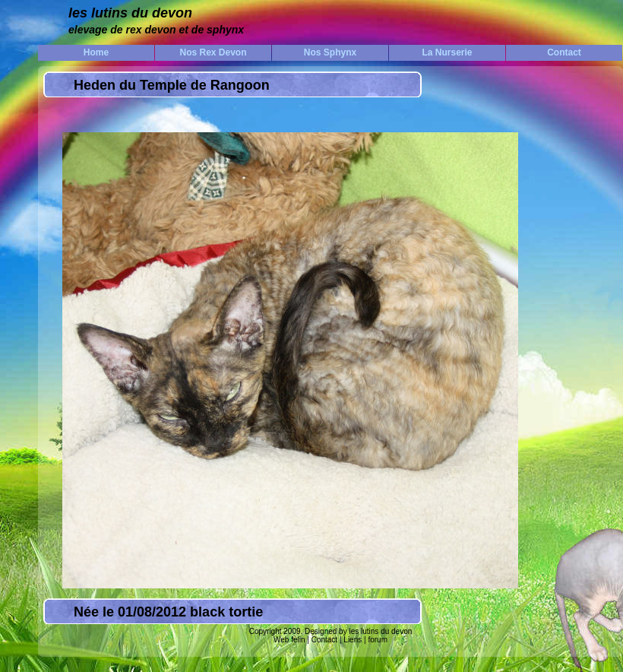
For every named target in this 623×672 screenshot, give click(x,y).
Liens (353, 640)
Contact (564, 52)
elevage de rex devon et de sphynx (156, 30)
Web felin (289, 640)
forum (377, 640)
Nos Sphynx (330, 52)
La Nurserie (447, 52)
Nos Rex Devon (213, 52)
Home (96, 52)
